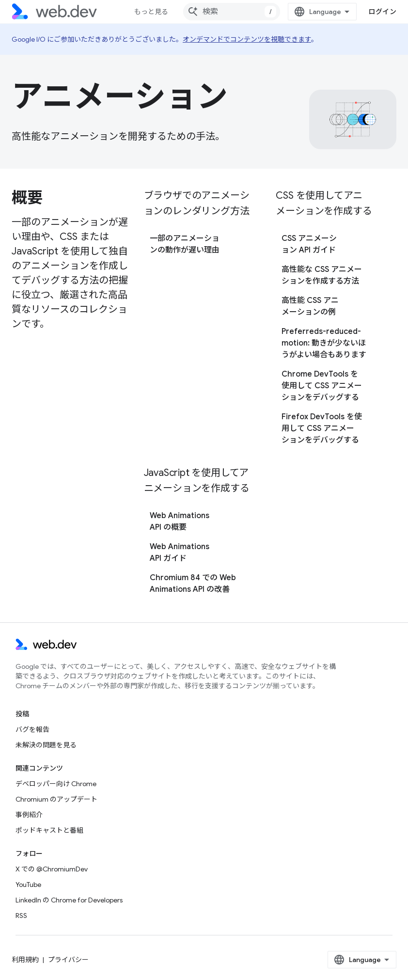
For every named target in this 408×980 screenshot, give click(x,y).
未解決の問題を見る (46, 745)
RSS (21, 916)
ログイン (382, 12)
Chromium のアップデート (56, 799)
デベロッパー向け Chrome (56, 784)
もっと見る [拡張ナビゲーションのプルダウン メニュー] (151, 12)
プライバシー (68, 960)
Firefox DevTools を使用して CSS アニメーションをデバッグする (322, 428)
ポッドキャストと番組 (49, 830)
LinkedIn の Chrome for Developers (69, 900)
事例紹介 (29, 815)
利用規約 (25, 960)
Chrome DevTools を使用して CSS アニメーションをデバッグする (322, 386)
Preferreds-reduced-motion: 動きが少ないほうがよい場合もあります (324, 343)
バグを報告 (32, 729)
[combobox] (232, 12)
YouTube (28, 885)
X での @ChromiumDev (52, 869)
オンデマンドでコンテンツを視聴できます (247, 39)
